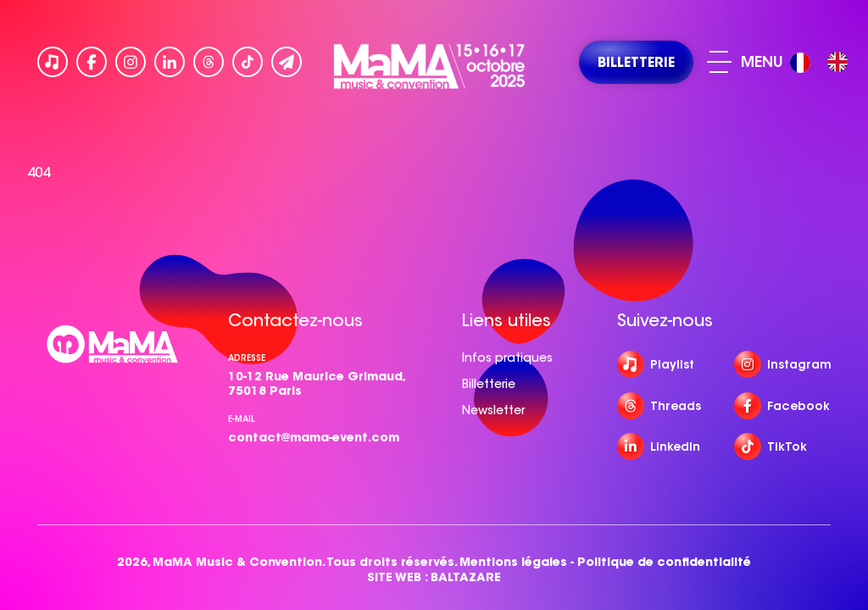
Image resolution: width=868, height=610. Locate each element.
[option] (837, 62)
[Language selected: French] (823, 62)
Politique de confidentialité (664, 562)
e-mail (242, 419)
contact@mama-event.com (314, 437)
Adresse (247, 358)
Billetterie (489, 384)
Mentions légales (513, 562)
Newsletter (493, 410)
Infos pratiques (507, 358)
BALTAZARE (466, 577)
